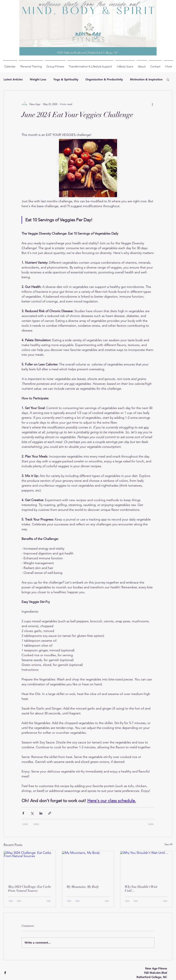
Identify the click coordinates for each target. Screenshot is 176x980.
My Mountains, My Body (83, 887)
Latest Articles (13, 79)
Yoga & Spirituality (66, 79)
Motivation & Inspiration (146, 79)
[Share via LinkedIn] (41, 813)
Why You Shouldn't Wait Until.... (141, 889)
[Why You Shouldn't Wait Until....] (146, 866)
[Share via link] (50, 813)
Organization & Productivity (104, 79)
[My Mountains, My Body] (88, 866)
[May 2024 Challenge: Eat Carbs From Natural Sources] (30, 866)
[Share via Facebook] (23, 813)
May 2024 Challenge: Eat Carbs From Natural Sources (29, 889)
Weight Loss (38, 79)
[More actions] (152, 104)
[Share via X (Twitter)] (32, 813)
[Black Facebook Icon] (5, 973)
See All (168, 844)
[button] (168, 80)
